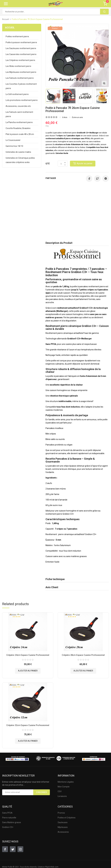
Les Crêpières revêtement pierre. (21, 60)
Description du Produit (59, 243)
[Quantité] (61, 164)
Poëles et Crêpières (67, 818)
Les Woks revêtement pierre (18, 66)
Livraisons (62, 796)
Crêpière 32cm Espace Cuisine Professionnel (28, 725)
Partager (89, 179)
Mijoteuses (63, 827)
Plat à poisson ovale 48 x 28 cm (20, 134)
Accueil (10, 28)
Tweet (97, 179)
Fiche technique (55, 579)
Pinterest (106, 179)
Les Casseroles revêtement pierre (21, 54)
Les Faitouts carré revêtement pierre (19, 114)
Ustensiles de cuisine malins (18, 152)
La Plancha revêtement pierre (19, 122)
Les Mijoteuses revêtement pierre (21, 72)
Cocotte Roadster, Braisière (18, 128)
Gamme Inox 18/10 (14, 146)
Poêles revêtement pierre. (17, 36)
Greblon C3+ (8, 827)
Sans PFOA (7, 813)
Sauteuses (63, 822)
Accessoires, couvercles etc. (18, 106)
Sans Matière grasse (12, 822)
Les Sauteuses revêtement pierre (21, 48)
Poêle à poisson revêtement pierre (21, 42)
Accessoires (63, 832)
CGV (60, 791)
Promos (61, 813)
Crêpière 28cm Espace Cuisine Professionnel (83, 655)
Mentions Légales (66, 782)
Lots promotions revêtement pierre (22, 100)
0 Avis (65, 117)
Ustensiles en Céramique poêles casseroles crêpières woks (20, 160)
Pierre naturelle (9, 818)
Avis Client (52, 587)
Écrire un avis (77, 117)
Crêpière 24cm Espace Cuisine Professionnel (28, 655)
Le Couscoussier (13, 140)
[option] (53, 96)
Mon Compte (64, 787)
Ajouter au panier (28, 671)
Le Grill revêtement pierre (17, 94)
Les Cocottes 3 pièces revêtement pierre (21, 86)
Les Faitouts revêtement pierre (20, 78)
